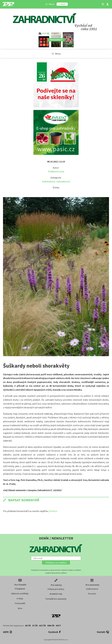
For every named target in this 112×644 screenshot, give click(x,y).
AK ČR (28, 626)
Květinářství (49, 181)
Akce (20, 608)
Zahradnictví (63, 181)
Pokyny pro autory (56, 589)
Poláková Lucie (56, 171)
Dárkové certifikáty (20, 594)
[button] (56, 563)
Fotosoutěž (20, 603)
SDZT (58, 626)
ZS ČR (35, 626)
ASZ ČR (42, 626)
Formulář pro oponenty (56, 599)
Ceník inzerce (92, 589)
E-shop (20, 598)
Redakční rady (56, 594)
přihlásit (53, 511)
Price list (92, 594)
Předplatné (20, 589)
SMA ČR (51, 626)
